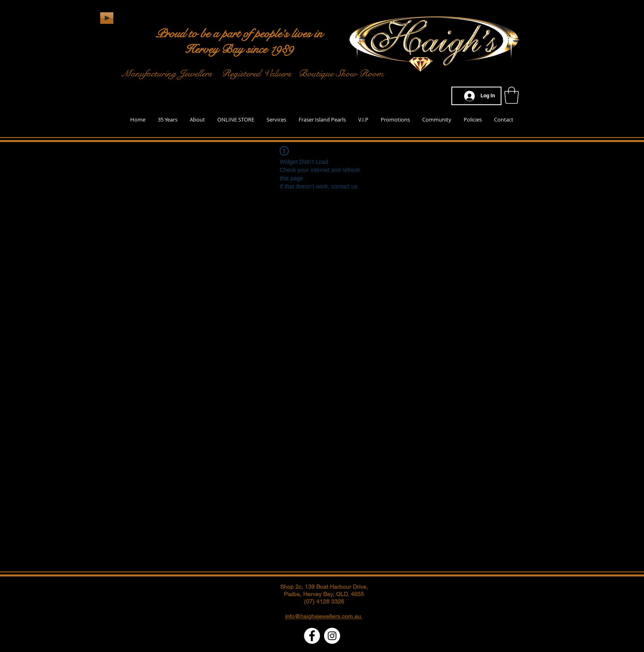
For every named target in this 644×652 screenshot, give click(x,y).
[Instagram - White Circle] (332, 636)
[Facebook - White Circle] (312, 636)
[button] (512, 95)
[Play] (107, 18)
